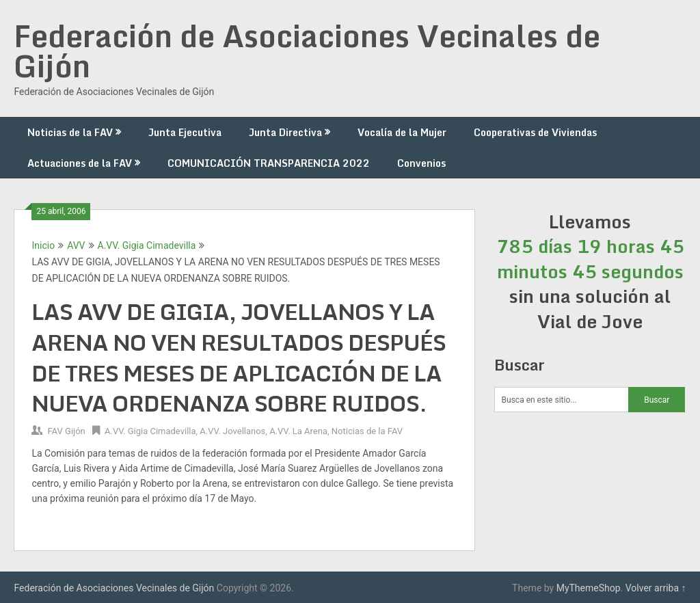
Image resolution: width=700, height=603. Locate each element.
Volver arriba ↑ (656, 588)
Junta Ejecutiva (185, 132)
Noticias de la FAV (70, 132)
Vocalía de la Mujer (402, 132)
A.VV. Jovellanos (232, 431)
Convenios (421, 163)
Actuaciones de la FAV (80, 163)
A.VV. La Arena (298, 431)
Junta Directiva (285, 132)
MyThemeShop (589, 588)
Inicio (43, 245)
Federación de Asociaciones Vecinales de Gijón (307, 51)
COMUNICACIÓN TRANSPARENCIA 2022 (269, 163)
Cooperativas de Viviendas (535, 132)
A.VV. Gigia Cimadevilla (147, 245)
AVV (76, 245)
